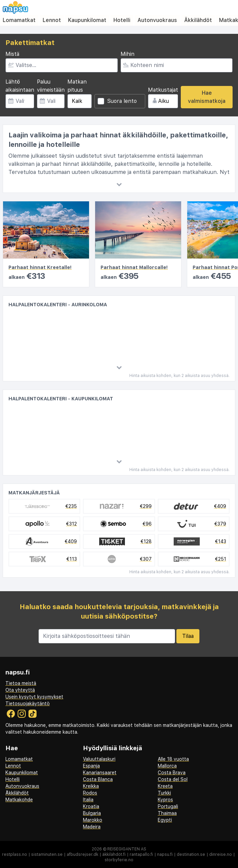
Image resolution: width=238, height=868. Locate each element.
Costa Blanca (98, 779)
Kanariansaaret (100, 773)
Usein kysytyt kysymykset (34, 697)
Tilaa (188, 636)
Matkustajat (163, 90)
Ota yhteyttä (20, 690)
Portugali (168, 806)
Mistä (12, 54)
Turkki (164, 793)
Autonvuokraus (157, 20)
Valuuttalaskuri (99, 759)
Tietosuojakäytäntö (28, 704)
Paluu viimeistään (51, 86)
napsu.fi (165, 854)
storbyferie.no (119, 860)
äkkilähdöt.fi (114, 854)
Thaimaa (167, 813)
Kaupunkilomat (87, 20)
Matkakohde (19, 800)
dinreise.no (221, 854)
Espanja (91, 766)
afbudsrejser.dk (82, 854)
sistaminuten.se (47, 854)
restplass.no (15, 854)
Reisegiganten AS (127, 849)
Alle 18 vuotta (173, 759)
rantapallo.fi (141, 854)
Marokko (93, 820)
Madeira (92, 827)
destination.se (191, 854)
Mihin (127, 54)
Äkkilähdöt (198, 20)
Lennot (52, 20)
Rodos (90, 793)
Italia (88, 800)
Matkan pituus (77, 86)
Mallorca (167, 766)
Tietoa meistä (21, 683)
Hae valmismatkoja (207, 97)
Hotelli (122, 20)
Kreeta (165, 786)
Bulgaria (92, 813)
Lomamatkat (19, 20)
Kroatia (91, 806)
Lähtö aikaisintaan (20, 86)
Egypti (165, 820)
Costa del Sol (173, 779)
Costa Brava (172, 773)
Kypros (165, 800)
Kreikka (91, 786)
